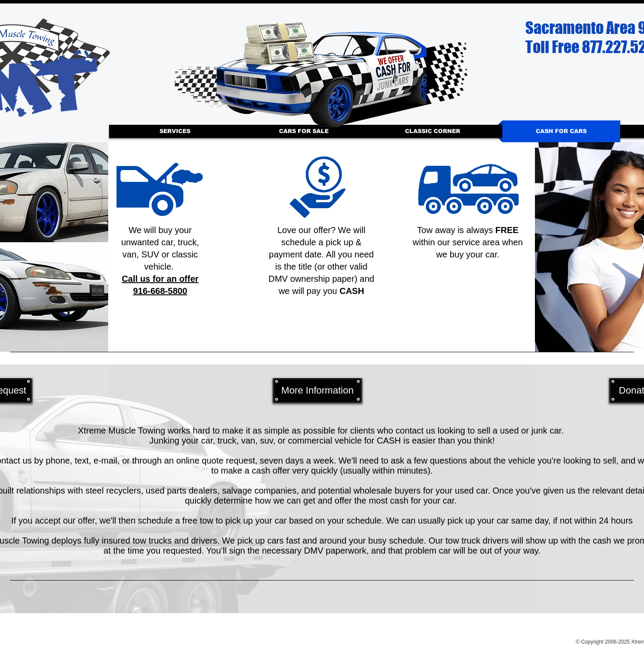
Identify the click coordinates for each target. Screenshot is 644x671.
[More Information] (317, 391)
